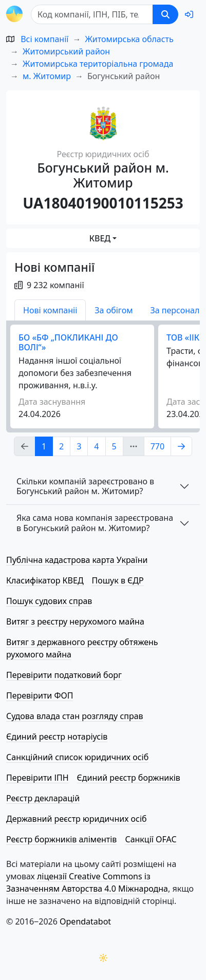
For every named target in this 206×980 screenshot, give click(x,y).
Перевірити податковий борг (64, 675)
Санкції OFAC (151, 839)
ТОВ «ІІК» (185, 337)
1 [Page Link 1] (44, 446)
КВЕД (100, 238)
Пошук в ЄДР (118, 580)
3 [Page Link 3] (79, 446)
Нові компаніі (50, 310)
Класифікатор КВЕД (45, 580)
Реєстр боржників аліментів (61, 839)
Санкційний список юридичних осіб (77, 757)
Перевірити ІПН (38, 778)
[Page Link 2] (181, 446)
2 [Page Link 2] (61, 446)
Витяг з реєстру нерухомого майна (75, 621)
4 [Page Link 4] (96, 446)
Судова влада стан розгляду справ (75, 716)
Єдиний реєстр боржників (129, 778)
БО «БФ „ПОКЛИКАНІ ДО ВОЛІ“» (68, 342)
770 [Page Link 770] (157, 446)
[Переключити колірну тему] (103, 958)
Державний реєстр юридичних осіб (77, 819)
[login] (189, 14)
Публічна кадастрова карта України (77, 560)
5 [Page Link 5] (114, 446)
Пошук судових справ (49, 601)
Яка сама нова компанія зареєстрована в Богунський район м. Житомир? (95, 523)
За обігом (114, 310)
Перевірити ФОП (40, 695)
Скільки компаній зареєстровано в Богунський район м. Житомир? (85, 486)
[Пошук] (92, 14)
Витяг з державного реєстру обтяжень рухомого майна (82, 648)
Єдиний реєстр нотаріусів (57, 737)
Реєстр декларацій (43, 798)
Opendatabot (85, 921)
